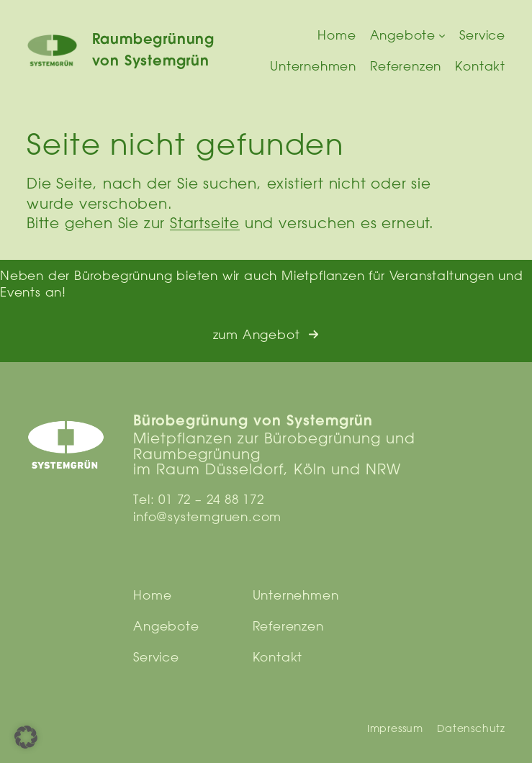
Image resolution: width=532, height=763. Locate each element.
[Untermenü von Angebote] (442, 35)
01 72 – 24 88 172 (211, 499)
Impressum (395, 728)
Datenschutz (471, 728)
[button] (266, 335)
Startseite (205, 223)
